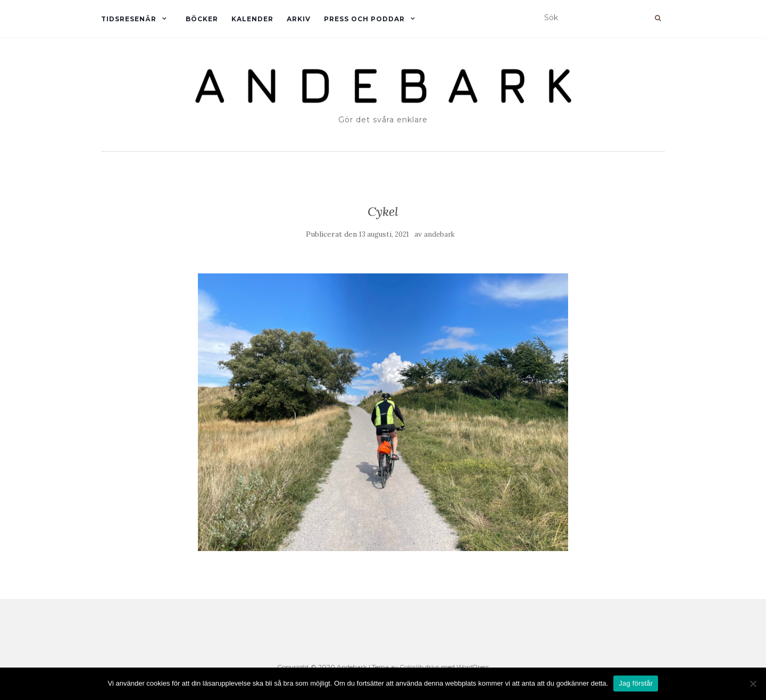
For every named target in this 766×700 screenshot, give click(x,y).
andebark (439, 234)
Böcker (202, 19)
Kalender (252, 19)
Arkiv (299, 19)
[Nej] (753, 684)
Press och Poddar (364, 19)
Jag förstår (636, 683)
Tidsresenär (129, 19)
